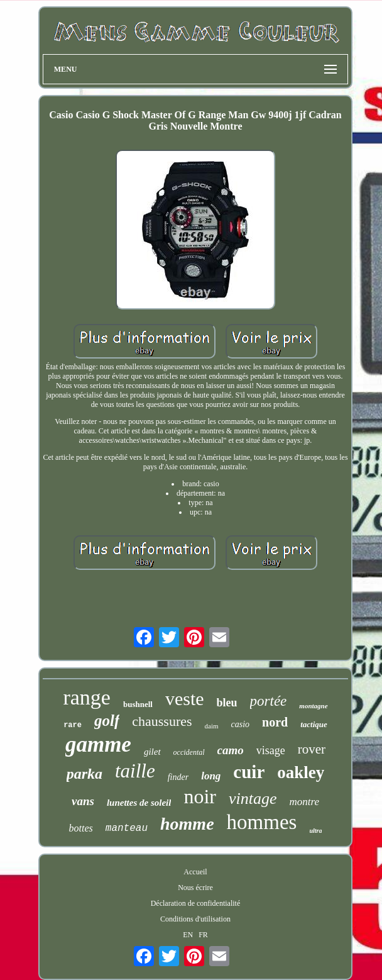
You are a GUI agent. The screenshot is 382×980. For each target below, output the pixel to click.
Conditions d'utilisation (195, 919)
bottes (81, 828)
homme (187, 824)
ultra (315, 831)
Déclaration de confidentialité (196, 903)
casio (241, 724)
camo (231, 750)
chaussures (162, 721)
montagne (313, 706)
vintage (253, 799)
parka (85, 774)
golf (107, 721)
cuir (249, 772)
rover (312, 749)
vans (83, 801)
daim (212, 726)
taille (135, 771)
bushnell (138, 704)
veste (185, 699)
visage (271, 750)
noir (200, 796)
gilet (152, 752)
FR (203, 935)
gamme (98, 744)
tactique (314, 724)
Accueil (195, 872)
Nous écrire (195, 888)
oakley (301, 772)
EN (188, 935)
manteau (127, 828)
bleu (227, 703)
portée (269, 701)
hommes (262, 822)
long (211, 776)
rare (73, 725)
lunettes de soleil (139, 803)
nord (275, 722)
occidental (189, 752)
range (87, 697)
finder (178, 777)
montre (304, 802)
